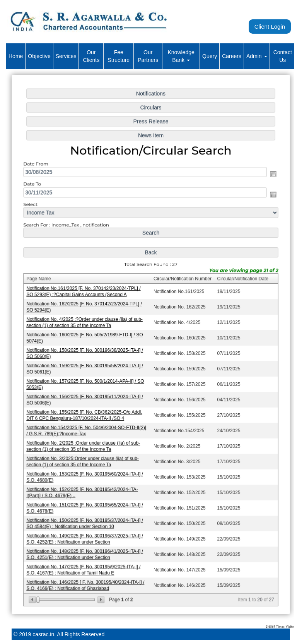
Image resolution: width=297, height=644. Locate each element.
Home (16, 56)
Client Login (270, 27)
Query (210, 56)
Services (66, 56)
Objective (39, 56)
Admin (257, 56)
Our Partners (148, 56)
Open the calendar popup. (271, 177)
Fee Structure (119, 56)
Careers (232, 56)
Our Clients (91, 56)
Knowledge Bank (181, 56)
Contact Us (283, 56)
